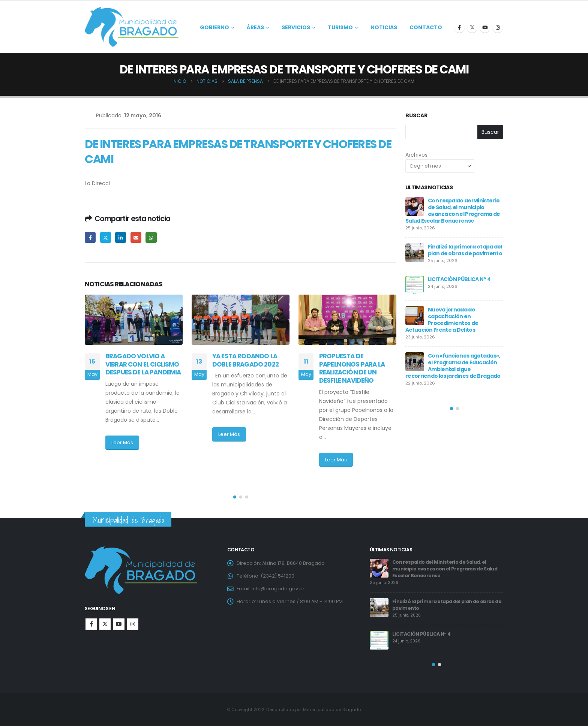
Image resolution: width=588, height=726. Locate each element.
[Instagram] (498, 27)
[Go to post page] (134, 320)
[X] (472, 27)
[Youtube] (485, 27)
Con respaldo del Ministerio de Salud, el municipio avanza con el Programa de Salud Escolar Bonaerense (453, 211)
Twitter (106, 237)
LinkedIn (121, 237)
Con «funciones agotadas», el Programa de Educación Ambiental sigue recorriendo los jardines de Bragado (453, 366)
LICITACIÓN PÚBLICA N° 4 (459, 279)
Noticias (384, 27)
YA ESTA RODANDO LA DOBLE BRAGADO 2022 (248, 360)
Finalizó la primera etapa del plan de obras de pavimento (465, 250)
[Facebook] (459, 27)
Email (136, 237)
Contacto (426, 27)
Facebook (90, 237)
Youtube (119, 624)
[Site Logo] (132, 27)
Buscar (416, 116)
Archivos (416, 155)
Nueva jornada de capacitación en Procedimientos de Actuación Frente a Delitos (442, 320)
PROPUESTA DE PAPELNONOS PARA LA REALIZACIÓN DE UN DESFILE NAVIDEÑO (352, 368)
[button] (235, 497)
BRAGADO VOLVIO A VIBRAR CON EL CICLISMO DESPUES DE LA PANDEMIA (143, 364)
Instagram (133, 624)
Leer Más (122, 442)
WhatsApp (151, 237)
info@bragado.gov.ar (278, 589)
